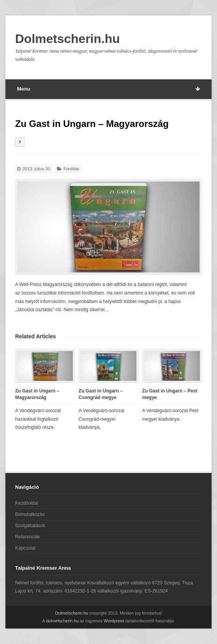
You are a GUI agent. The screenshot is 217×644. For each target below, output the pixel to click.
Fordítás (71, 169)
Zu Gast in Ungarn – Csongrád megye (101, 394)
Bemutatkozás (30, 514)
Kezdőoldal (27, 503)
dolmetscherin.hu (62, 621)
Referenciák (28, 537)
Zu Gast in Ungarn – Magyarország (37, 394)
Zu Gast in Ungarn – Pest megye (170, 394)
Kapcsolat (25, 548)
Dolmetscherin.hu (67, 39)
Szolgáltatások (30, 526)
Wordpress (114, 621)
